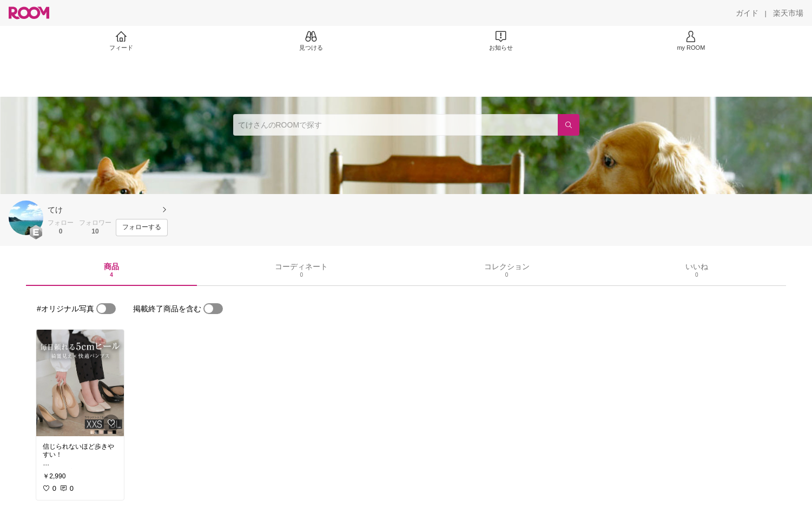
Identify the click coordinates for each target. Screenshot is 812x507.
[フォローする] (142, 228)
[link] (80, 383)
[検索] (569, 125)
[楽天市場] (788, 13)
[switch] (106, 309)
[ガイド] (747, 13)
